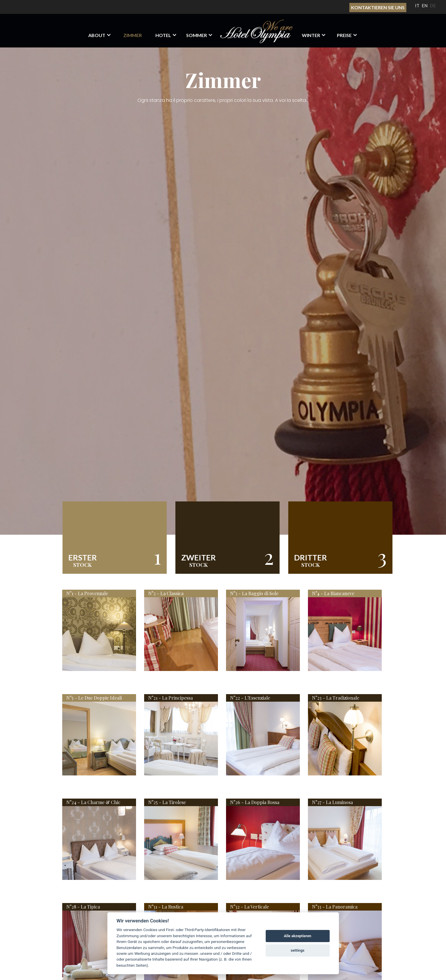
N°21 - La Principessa (170, 698)
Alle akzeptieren (298, 936)
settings (298, 950)
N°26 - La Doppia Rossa (255, 802)
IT (417, 5)
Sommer (197, 35)
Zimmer (133, 35)
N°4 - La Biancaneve (333, 593)
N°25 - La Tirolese (167, 802)
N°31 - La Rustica (166, 907)
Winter (311, 35)
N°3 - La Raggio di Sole (254, 593)
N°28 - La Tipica (83, 907)
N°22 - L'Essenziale (250, 698)
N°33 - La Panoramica (335, 907)
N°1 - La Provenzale (87, 593)
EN (425, 5)
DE (433, 5)
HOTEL (163, 35)
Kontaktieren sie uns (378, 7)
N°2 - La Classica (166, 593)
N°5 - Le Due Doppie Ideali (94, 698)
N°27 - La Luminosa (332, 802)
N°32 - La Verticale (249, 907)
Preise (344, 35)
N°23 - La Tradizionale (336, 698)
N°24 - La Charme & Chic (93, 802)
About (97, 35)
